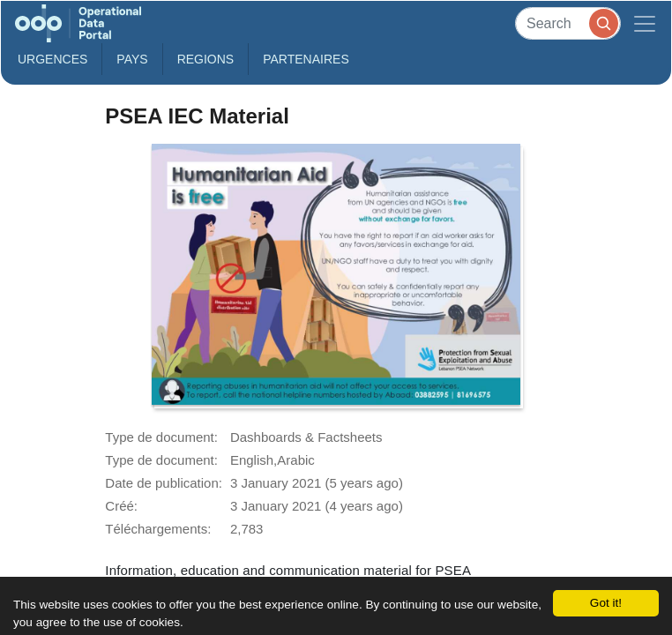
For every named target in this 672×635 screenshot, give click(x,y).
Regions (206, 59)
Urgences (52, 59)
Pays (132, 59)
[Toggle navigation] (645, 23)
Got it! (606, 603)
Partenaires (306, 59)
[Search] (568, 23)
